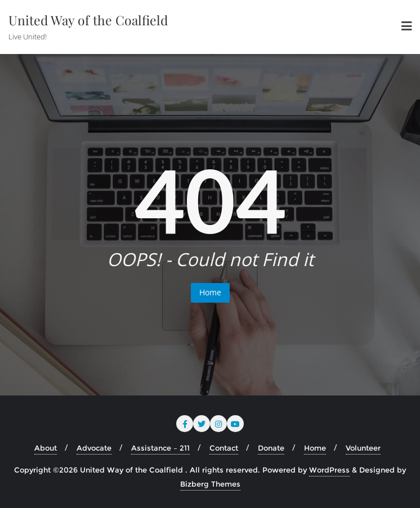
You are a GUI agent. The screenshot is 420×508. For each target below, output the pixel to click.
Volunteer (363, 448)
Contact (224, 448)
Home (210, 292)
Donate (271, 448)
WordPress (329, 470)
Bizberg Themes (210, 484)
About (46, 448)
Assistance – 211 (160, 448)
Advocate (94, 448)
